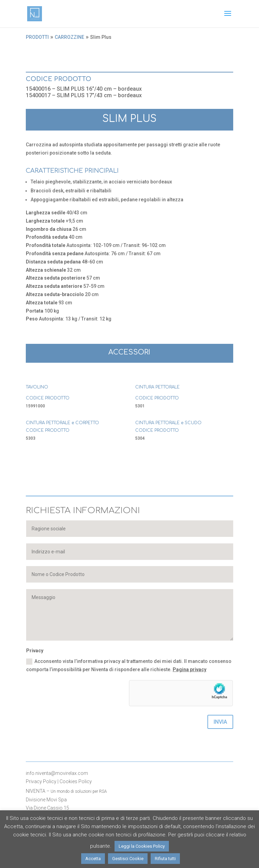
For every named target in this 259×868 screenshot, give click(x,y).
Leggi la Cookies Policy (142, 846)
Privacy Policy (41, 781)
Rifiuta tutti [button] (165, 859)
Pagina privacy (190, 669)
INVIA (220, 722)
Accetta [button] (93, 859)
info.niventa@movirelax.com (57, 773)
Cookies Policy (76, 781)
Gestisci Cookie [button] (128, 859)
